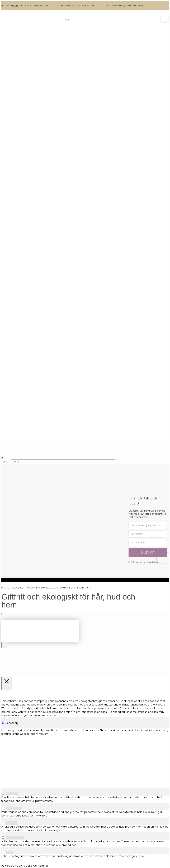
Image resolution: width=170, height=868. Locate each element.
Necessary (12, 723)
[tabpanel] (85, 758)
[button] (164, 18)
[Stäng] (7, 683)
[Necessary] (3, 723)
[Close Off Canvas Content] (4, 645)
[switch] (3, 793)
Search (6, 462)
